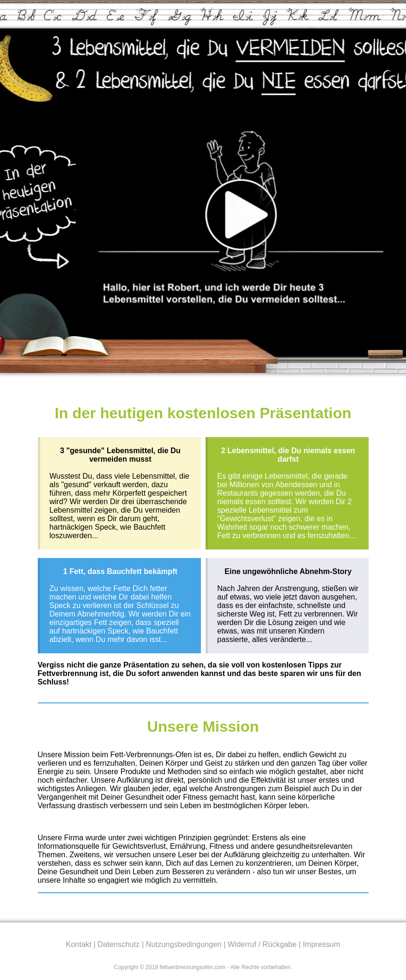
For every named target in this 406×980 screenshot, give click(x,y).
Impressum (322, 944)
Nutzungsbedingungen (184, 944)
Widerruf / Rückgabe (262, 944)
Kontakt (78, 944)
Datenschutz (119, 944)
